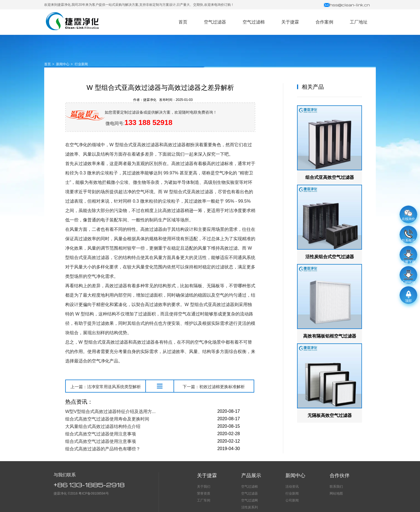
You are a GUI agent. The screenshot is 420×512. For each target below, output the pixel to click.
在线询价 (408, 215)
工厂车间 (204, 500)
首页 (48, 64)
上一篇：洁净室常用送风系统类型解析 (106, 387)
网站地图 (336, 493)
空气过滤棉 (250, 487)
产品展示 (251, 476)
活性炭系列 (250, 507)
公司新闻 (292, 500)
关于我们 (204, 487)
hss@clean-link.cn (347, 5)
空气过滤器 (72, 21)
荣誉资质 (204, 493)
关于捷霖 (207, 476)
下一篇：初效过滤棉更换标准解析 (214, 387)
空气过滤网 (250, 500)
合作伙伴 (340, 476)
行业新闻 (81, 64)
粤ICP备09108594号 (94, 493)
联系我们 (336, 487)
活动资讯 (292, 487)
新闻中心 (63, 64)
